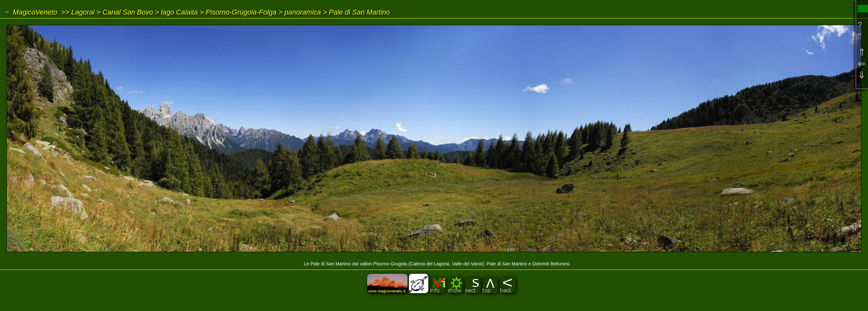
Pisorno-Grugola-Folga (241, 12)
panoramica (303, 12)
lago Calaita (179, 12)
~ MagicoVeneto (31, 12)
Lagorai (83, 12)
